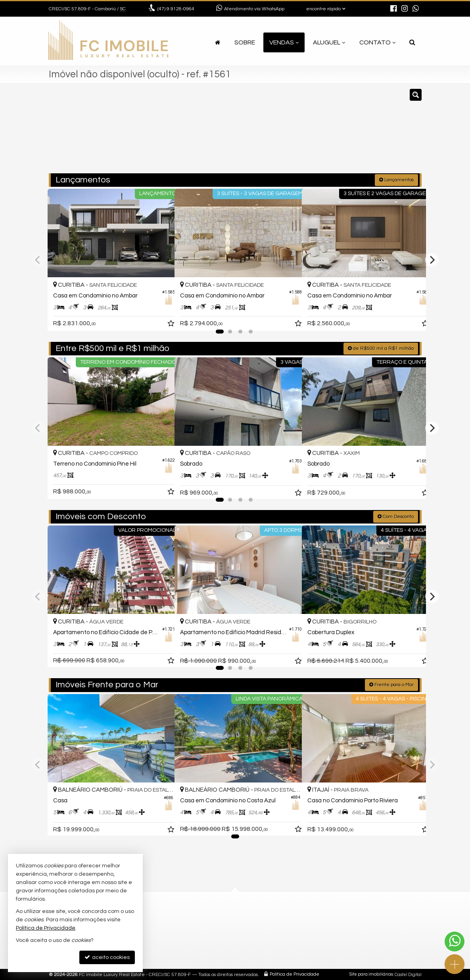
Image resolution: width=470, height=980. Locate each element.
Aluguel (329, 42)
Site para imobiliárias (371, 974)
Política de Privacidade (294, 974)
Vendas (284, 42)
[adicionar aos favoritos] (160, 316)
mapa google (170, 953)
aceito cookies (107, 957)
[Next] (432, 259)
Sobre (245, 42)
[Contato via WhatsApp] (455, 942)
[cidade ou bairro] (294, 132)
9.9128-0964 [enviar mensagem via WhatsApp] (176, 9)
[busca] (412, 42)
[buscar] (343, 132)
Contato (377, 42)
